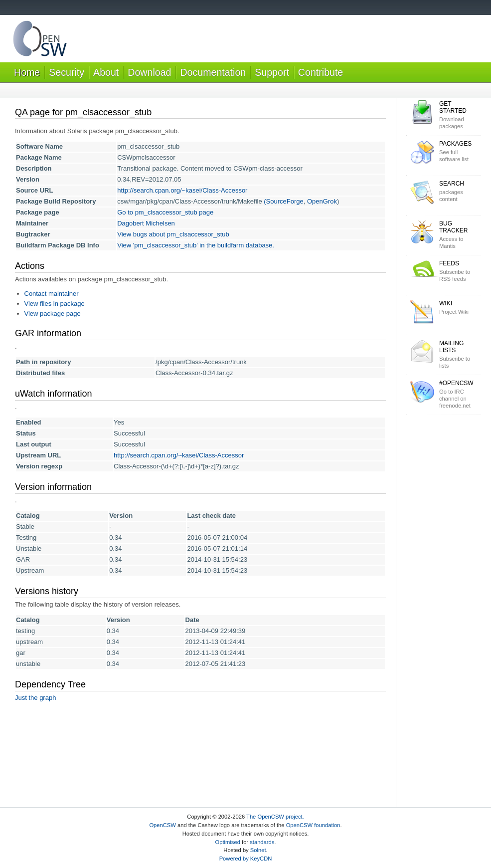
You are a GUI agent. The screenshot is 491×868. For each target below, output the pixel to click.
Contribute (321, 72)
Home (27, 72)
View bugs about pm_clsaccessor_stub (173, 234)
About (106, 72)
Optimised (228, 842)
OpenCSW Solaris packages (40, 41)
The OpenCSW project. (275, 817)
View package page (53, 314)
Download (149, 72)
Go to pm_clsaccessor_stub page (165, 212)
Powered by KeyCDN (246, 859)
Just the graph (35, 698)
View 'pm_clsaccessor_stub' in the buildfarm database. (196, 245)
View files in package (55, 304)
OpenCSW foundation (313, 825)
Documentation (213, 72)
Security (67, 72)
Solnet (258, 850)
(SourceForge (283, 201)
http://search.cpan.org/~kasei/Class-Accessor (182, 190)
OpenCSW (162, 825)
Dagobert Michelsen (146, 223)
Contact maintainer (52, 294)
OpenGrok (322, 201)
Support (272, 72)
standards (262, 842)
